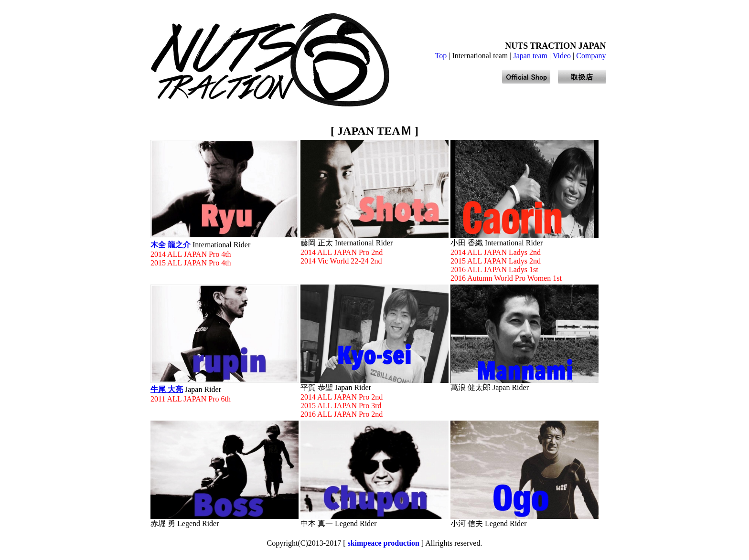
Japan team (530, 56)
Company (591, 56)
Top (441, 56)
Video (562, 56)
